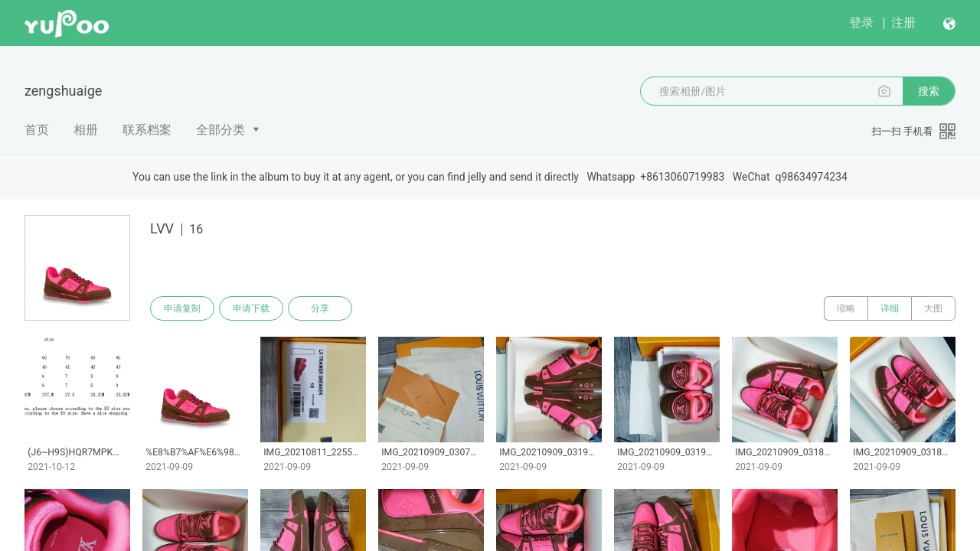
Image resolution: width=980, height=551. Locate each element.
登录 (861, 23)
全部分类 (220, 130)
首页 (37, 130)
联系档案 (147, 130)
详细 (890, 308)
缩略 (846, 308)
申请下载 (251, 308)
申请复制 (182, 308)
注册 (903, 23)
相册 (86, 130)
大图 (933, 308)
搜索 (929, 91)
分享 (320, 308)
